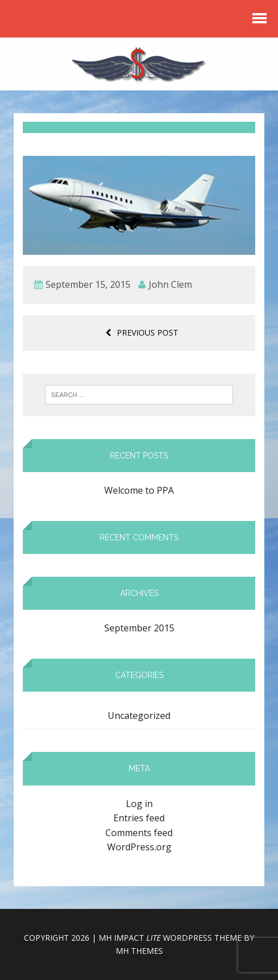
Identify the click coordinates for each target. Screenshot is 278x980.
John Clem (170, 284)
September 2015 (139, 628)
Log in (139, 804)
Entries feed (139, 818)
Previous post (142, 332)
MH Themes (139, 951)
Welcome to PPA (139, 490)
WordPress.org (139, 847)
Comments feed (139, 833)
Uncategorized (139, 716)
